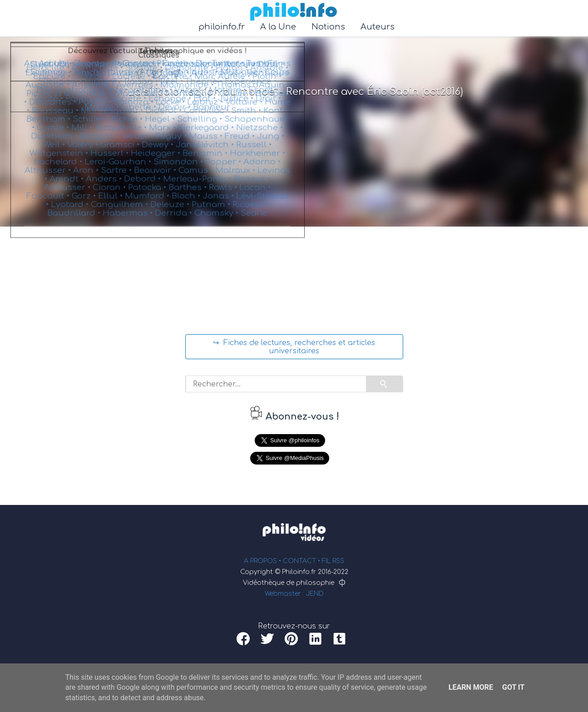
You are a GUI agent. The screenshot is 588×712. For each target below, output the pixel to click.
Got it (513, 687)
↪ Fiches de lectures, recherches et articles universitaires (294, 347)
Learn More (471, 687)
